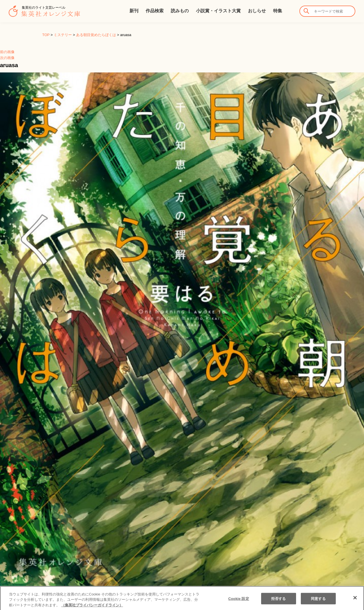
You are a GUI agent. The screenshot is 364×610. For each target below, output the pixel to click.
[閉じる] (355, 603)
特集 (278, 11)
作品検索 (155, 11)
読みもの (180, 11)
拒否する (279, 604)
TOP (46, 35)
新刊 (134, 11)
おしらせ (257, 11)
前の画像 (7, 52)
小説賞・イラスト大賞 (218, 11)
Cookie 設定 (239, 604)
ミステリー (63, 35)
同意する (318, 604)
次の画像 (7, 58)
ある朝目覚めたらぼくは (96, 35)
